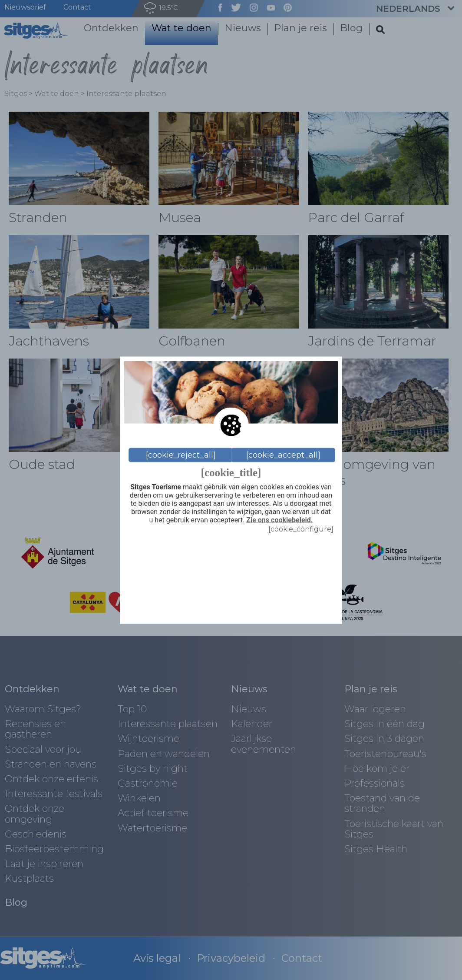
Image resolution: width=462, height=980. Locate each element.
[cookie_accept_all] (283, 455)
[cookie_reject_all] (181, 455)
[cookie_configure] (301, 529)
